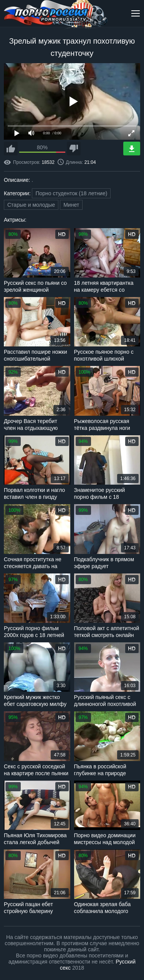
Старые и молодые (31, 205)
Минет (71, 205)
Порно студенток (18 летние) (71, 193)
